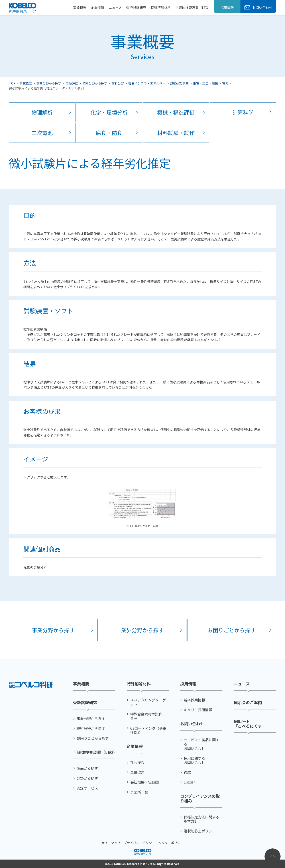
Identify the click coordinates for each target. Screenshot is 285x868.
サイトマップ (111, 843)
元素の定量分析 (35, 567)
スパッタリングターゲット (148, 702)
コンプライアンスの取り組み (200, 798)
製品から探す (87, 768)
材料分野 (118, 83)
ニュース (115, 7)
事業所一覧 (139, 792)
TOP (12, 83)
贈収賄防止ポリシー (200, 831)
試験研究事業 (179, 83)
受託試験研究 (136, 7)
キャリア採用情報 (198, 710)
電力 (225, 83)
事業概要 (80, 7)
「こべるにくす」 (250, 724)
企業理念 (137, 772)
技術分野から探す (95, 83)
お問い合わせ (262, 7)
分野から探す (87, 778)
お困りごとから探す (232, 630)
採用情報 (227, 7)
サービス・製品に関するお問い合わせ (202, 744)
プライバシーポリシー (139, 843)
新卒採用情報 (194, 700)
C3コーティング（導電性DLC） (148, 730)
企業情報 (98, 7)
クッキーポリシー (171, 843)
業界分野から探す (142, 630)
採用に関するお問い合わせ (194, 760)
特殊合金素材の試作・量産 (148, 716)
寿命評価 (72, 83)
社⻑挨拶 (137, 762)
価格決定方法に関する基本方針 (202, 819)
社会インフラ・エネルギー (147, 83)
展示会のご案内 (248, 703)
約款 (187, 772)
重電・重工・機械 (206, 83)
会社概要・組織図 (145, 782)
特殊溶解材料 (161, 7)
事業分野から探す (49, 83)
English (190, 782)
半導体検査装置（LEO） (193, 7)
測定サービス (87, 788)
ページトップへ (273, 856)
